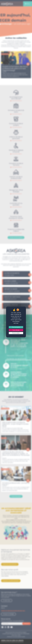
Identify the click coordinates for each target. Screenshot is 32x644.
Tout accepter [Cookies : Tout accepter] (16, 327)
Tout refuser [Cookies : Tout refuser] (16, 330)
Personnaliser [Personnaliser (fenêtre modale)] (16, 333)
